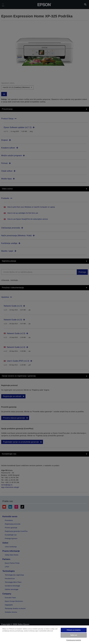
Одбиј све (74, 635)
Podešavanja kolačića (74, 640)
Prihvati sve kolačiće (74, 630)
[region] (44, 635)
